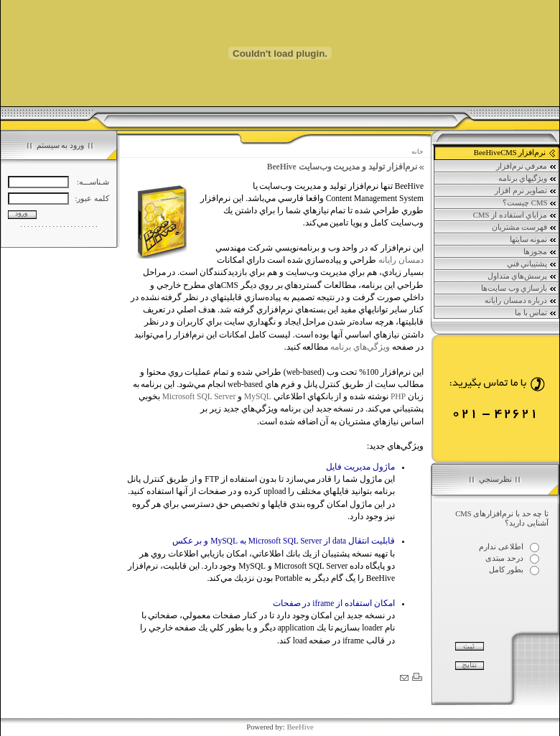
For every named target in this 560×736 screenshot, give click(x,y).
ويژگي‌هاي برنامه (360, 347)
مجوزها (540, 252)
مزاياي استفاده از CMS (515, 215)
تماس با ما (536, 313)
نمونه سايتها (533, 240)
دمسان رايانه (401, 260)
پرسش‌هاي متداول (522, 276)
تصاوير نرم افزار (526, 191)
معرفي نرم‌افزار (527, 167)
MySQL (258, 396)
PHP (398, 396)
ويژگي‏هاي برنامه (528, 179)
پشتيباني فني (532, 264)
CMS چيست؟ (530, 203)
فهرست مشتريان (524, 228)
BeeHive (300, 727)
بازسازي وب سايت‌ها (519, 289)
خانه (417, 152)
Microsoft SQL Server (199, 396)
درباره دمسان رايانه (521, 301)
